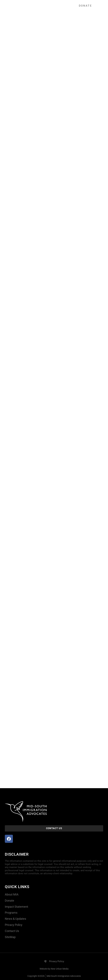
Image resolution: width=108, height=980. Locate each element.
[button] (58, 6)
